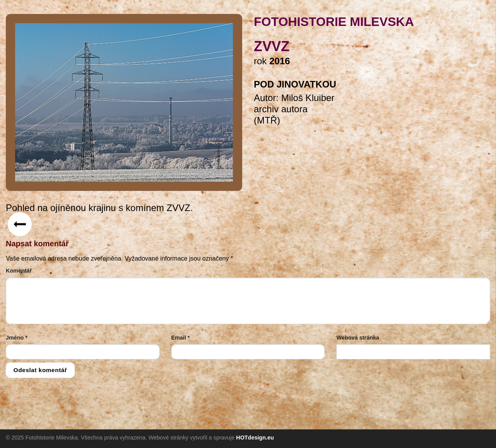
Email (181, 338)
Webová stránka (358, 338)
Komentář (19, 271)
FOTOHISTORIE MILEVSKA (334, 22)
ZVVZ (272, 46)
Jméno (17, 338)
